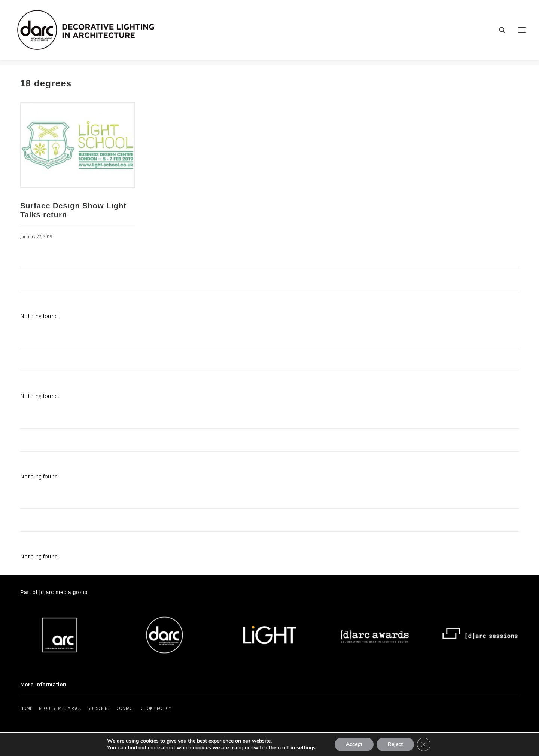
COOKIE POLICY (156, 709)
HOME (26, 709)
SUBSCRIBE (99, 709)
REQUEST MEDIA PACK (60, 709)
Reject (395, 744)
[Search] (499, 33)
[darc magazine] (91, 33)
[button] (522, 33)
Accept (354, 744)
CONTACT (125, 709)
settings (306, 748)
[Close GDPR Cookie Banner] (424, 744)
